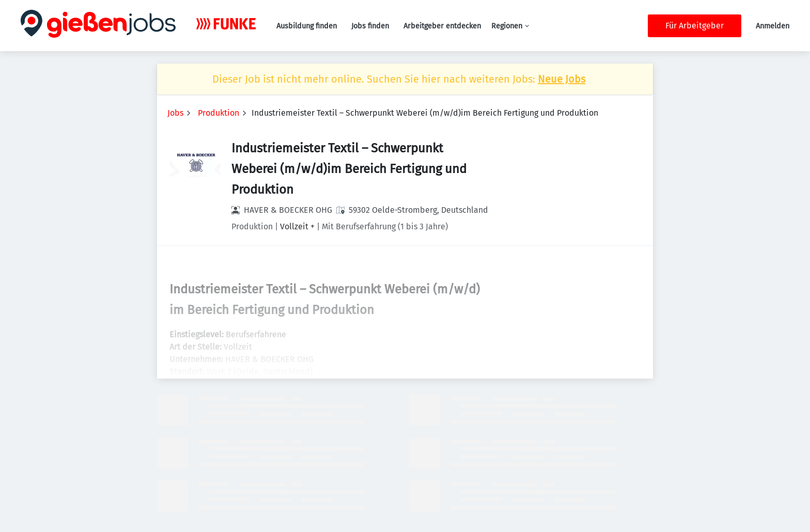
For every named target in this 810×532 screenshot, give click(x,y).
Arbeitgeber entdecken (442, 26)
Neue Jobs (562, 79)
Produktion (219, 113)
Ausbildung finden (307, 26)
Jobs (175, 113)
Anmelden (773, 26)
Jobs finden (370, 26)
